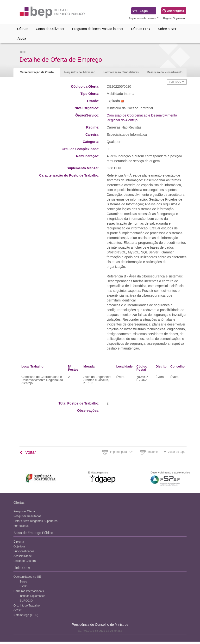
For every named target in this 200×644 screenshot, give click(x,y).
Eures (23, 582)
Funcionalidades (24, 551)
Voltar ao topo (175, 452)
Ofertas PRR (141, 29)
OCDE (18, 610)
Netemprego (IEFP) (26, 615)
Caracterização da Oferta (37, 72)
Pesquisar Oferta (24, 511)
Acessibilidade (23, 556)
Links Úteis (22, 568)
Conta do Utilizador (50, 29)
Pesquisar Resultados (27, 516)
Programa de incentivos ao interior (98, 29)
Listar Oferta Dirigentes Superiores (35, 521)
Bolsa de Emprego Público (33, 533)
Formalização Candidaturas (121, 72)
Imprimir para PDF (122, 452)
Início (23, 52)
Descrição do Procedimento (165, 72)
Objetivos (19, 546)
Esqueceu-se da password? (144, 18)
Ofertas (23, 29)
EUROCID (26, 601)
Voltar (28, 452)
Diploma (19, 542)
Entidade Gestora (25, 561)
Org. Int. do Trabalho (27, 606)
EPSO (23, 586)
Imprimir (153, 452)
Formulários (21, 526)
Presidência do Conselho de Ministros (100, 625)
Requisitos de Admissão (80, 72)
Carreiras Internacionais (29, 591)
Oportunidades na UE (27, 577)
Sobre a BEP (168, 29)
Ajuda (22, 38)
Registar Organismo (174, 18)
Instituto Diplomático (32, 596)
